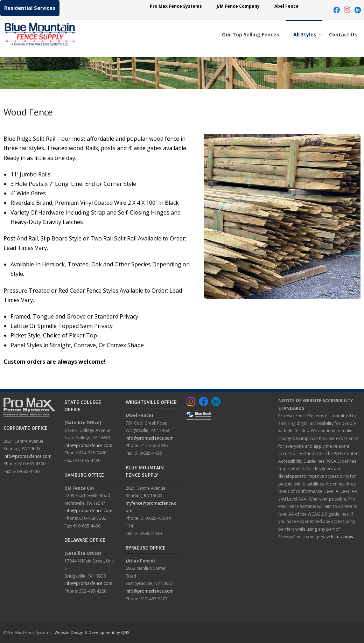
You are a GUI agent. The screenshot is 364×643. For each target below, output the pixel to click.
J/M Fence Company (238, 6)
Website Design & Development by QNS (92, 632)
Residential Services (30, 8)
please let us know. (335, 537)
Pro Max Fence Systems (176, 6)
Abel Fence (286, 6)
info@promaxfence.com (27, 456)
